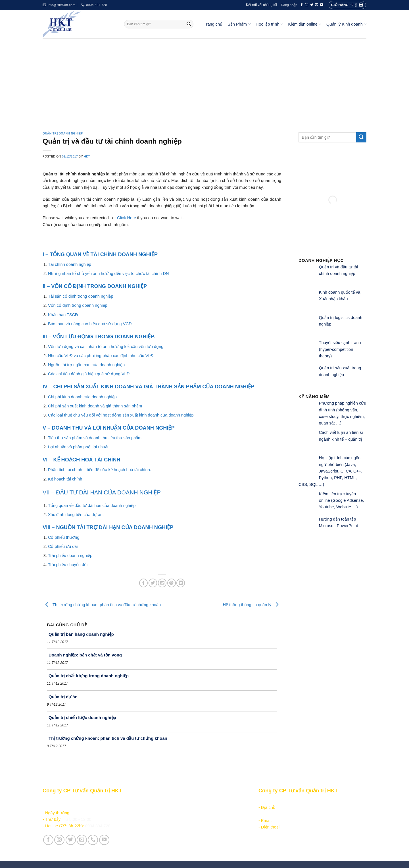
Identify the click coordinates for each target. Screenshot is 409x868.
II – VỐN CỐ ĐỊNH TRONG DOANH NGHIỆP (95, 286)
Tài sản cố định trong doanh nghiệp (81, 296)
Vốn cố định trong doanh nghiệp (78, 305)
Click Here (127, 218)
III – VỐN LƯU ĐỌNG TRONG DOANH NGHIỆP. (99, 337)
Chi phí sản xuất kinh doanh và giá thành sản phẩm (95, 406)
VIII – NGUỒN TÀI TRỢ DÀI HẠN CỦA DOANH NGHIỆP (108, 527)
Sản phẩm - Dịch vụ (168, 801)
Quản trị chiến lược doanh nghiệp (82, 717)
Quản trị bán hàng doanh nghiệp (81, 634)
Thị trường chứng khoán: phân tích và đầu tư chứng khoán (102, 605)
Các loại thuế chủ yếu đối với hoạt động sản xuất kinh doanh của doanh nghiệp (121, 415)
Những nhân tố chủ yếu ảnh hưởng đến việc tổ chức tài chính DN (108, 274)
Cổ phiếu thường (64, 537)
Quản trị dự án (63, 697)
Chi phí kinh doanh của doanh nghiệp (82, 397)
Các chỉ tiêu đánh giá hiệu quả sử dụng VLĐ (89, 374)
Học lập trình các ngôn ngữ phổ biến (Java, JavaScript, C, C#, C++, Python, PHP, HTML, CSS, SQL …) (330, 471)
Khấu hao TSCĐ (63, 315)
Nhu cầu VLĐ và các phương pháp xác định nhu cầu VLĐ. (101, 356)
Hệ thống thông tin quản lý (252, 605)
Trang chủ (213, 24)
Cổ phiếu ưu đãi (63, 546)
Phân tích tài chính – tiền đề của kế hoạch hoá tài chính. (100, 470)
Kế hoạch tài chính (65, 479)
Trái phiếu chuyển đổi (68, 565)
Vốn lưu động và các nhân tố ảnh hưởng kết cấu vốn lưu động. (106, 347)
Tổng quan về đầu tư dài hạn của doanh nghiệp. (92, 506)
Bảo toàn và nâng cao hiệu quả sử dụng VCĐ (90, 324)
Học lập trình (269, 24)
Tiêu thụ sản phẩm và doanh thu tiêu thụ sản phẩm (95, 438)
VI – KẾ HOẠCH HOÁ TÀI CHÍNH (82, 460)
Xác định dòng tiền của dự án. (76, 515)
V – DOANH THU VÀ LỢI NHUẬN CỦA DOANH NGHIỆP (109, 428)
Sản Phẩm (239, 24)
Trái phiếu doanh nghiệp (70, 556)
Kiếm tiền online (305, 24)
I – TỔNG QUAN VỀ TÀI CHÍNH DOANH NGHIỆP (100, 254)
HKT (87, 157)
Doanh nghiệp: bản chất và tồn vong (85, 655)
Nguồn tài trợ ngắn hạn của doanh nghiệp (86, 365)
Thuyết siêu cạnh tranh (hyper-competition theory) (340, 349)
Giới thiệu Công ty (167, 837)
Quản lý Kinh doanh (346, 24)
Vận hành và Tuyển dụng (174, 844)
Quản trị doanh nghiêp (63, 133)
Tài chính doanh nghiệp (70, 264)
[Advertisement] (204, 81)
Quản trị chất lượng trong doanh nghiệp (89, 676)
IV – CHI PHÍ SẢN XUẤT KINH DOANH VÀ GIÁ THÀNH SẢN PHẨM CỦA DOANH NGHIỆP (148, 387)
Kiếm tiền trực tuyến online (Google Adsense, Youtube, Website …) (342, 501)
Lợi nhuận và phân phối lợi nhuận (79, 447)
